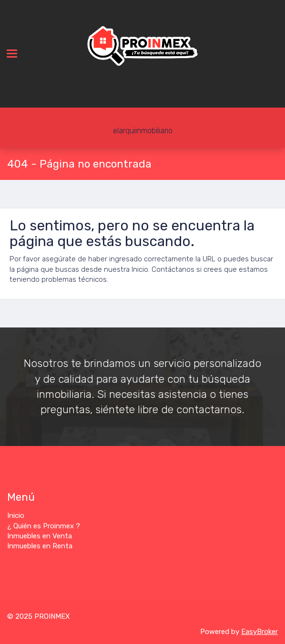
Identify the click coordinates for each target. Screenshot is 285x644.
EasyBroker (260, 632)
